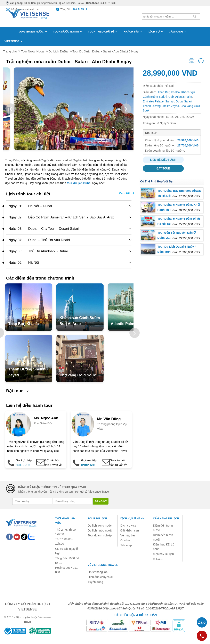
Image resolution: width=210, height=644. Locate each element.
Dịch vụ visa (128, 526)
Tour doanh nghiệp (100, 535)
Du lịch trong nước (100, 526)
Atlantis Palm (122, 324)
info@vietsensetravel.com (25, 9)
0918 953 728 (23, 468)
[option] (68, 109)
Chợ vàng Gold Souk (78, 375)
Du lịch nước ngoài (100, 530)
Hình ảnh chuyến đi (100, 577)
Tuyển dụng (95, 582)
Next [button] (126, 109)
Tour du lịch (97, 518)
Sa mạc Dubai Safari (179, 101)
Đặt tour (163, 168)
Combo (125, 540)
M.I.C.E (158, 559)
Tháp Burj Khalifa (23, 324)
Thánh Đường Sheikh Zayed (161, 106)
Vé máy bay (128, 535)
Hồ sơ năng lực (98, 572)
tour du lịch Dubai (79, 183)
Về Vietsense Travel (103, 565)
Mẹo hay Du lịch (163, 554)
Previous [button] (11, 109)
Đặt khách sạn (130, 530)
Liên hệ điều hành (163, 160)
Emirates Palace (153, 101)
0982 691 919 (88, 468)
